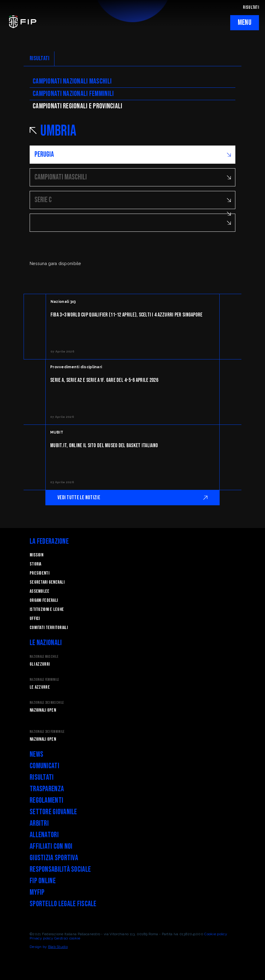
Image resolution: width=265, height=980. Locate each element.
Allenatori (44, 835)
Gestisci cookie (67, 938)
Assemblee (40, 591)
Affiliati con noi (51, 846)
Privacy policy (41, 938)
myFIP (37, 892)
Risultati (42, 777)
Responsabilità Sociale (60, 869)
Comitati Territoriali (49, 628)
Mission (36, 555)
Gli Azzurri (40, 664)
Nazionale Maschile (44, 657)
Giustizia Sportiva (54, 858)
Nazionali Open (43, 710)
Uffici (35, 619)
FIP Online (43, 881)
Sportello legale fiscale (63, 904)
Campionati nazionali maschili (72, 81)
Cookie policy (216, 934)
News (36, 754)
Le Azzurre (40, 687)
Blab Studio (58, 947)
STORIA (36, 564)
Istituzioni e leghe (47, 610)
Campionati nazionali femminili (73, 94)
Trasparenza (47, 789)
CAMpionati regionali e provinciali (78, 106)
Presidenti (39, 573)
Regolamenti (46, 800)
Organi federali (44, 600)
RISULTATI (251, 7)
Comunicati (44, 766)
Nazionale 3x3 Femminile (47, 732)
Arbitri (39, 823)
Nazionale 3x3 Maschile (47, 703)
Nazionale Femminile (44, 680)
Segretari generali (47, 582)
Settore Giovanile (53, 812)
